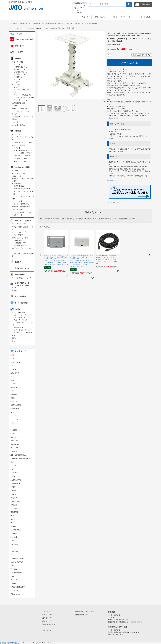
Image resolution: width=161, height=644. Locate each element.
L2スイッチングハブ (21, 315)
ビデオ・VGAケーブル (20, 235)
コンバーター (18, 176)
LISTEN (13, 487)
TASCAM (14, 569)
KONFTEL (14, 473)
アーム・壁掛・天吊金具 (48, 24)
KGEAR (13, 466)
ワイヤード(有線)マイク (23, 95)
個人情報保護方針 (81, 615)
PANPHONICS (16, 530)
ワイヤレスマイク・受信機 (24, 98)
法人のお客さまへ (49, 624)
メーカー (23, 28)
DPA (12, 412)
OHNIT (13, 519)
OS (12, 523)
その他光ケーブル (21, 245)
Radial (13, 541)
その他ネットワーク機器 (23, 333)
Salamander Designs (17, 558)
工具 (13, 335)
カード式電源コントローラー (23, 278)
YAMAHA (14, 591)
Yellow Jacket (15, 594)
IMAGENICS (15, 448)
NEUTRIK (14, 512)
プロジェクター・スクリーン (23, 142)
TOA (12, 576)
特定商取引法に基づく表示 (84, 612)
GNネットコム (16, 437)
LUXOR (13, 494)
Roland (13, 555)
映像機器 (23, 24)
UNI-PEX (14, 580)
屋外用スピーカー (21, 69)
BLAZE (13, 384)
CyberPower (15, 409)
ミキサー (15, 106)
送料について (47, 618)
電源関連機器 (17, 183)
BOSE (13, 391)
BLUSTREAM (16, 387)
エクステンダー (19, 174)
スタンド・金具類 (33, 24)
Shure (12, 566)
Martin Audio (15, 501)
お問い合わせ (47, 630)
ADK (12, 359)
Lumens (13, 491)
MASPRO (14, 505)
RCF (12, 548)
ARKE (14, 288)
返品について (47, 621)
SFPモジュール (19, 328)
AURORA (14, 369)
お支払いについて (49, 615)
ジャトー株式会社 (114, 615)
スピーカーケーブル (19, 224)
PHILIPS (14, 533)
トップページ (14, 24)
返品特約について (113, 181)
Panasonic (14, 526)
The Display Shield (17, 573)
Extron (13, 423)
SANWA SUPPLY (17, 562)
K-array (13, 462)
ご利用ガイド (47, 612)
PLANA (14, 291)
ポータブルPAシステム (20, 109)
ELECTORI (14, 419)
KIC (12, 469)
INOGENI (14, 451)
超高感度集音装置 (18, 103)
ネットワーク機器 (18, 313)
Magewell (14, 498)
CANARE (14, 394)
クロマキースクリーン (20, 159)
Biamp (13, 380)
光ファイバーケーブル (20, 238)
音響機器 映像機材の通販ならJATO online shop (16, 643)
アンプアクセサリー (21, 90)
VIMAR (13, 583)
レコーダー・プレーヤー (21, 156)
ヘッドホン (16, 122)
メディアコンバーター (22, 330)
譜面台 (14, 338)
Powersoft (14, 537)
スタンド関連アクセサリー (24, 150)
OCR (12, 516)
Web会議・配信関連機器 (21, 207)
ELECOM (14, 416)
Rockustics (14, 551)
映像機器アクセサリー (20, 161)
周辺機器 (15, 171)
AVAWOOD (15, 373)
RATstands (14, 544)
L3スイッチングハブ (21, 318)
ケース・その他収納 (21, 204)
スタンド (17, 148)
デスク (14, 341)
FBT (12, 426)
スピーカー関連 (18, 62)
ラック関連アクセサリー (23, 201)
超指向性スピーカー (21, 72)
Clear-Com (14, 402)
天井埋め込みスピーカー (23, 67)
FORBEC (30, 28)
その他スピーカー (21, 77)
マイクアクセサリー (21, 100)
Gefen (13, 434)
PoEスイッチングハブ (22, 320)
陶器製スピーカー (21, 74)
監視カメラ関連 (18, 210)
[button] (40, 255)
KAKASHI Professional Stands (21, 459)
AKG (12, 366)
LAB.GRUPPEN (16, 480)
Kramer (13, 476)
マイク (14, 93)
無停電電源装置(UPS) (22, 188)
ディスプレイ (17, 134)
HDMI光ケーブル (20, 243)
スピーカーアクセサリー (23, 79)
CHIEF (13, 398)
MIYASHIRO (15, 509)
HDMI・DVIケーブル (20, 232)
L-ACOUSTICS (16, 484)
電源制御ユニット (21, 186)
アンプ (16, 87)
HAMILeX (14, 441)
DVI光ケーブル (19, 240)
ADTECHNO (15, 362)
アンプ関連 (16, 85)
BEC (12, 377)
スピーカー (18, 64)
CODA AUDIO (16, 405)
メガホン (17, 82)
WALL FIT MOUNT (17, 587)
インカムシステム (18, 125)
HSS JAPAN (15, 444)
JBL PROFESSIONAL (18, 455)
